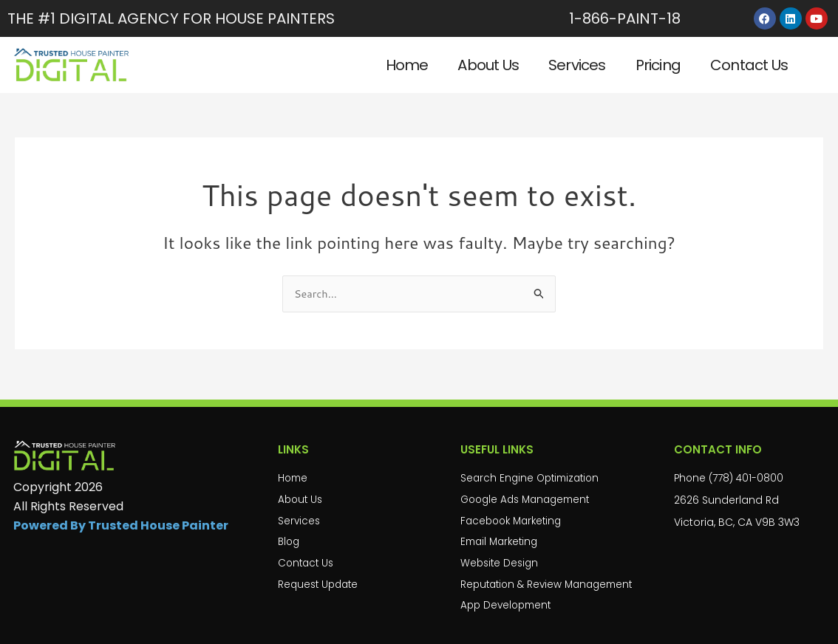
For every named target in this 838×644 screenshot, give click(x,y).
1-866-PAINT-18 (625, 18)
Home (407, 65)
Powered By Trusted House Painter (121, 520)
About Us (488, 65)
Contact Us (749, 65)
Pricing (658, 65)
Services (577, 65)
